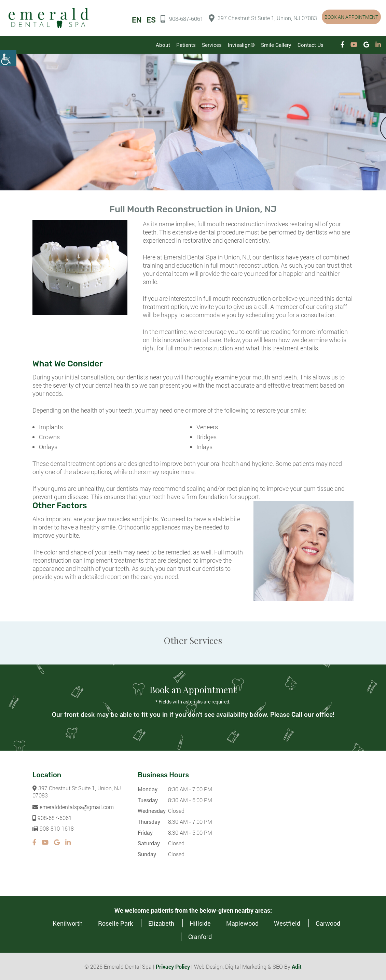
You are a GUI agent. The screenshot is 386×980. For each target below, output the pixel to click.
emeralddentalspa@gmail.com (73, 807)
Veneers (207, 427)
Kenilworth (68, 923)
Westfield (287, 923)
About (163, 45)
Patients (186, 45)
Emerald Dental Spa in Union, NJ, (207, 257)
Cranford (200, 936)
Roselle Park (115, 923)
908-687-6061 (182, 19)
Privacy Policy (173, 966)
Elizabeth (161, 923)
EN (137, 20)
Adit (297, 966)
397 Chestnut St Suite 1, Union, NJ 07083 (263, 18)
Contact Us (311, 45)
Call (297, 714)
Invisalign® (241, 45)
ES (151, 20)
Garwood (328, 923)
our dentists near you (145, 377)
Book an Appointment (351, 17)
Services (212, 45)
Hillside (200, 923)
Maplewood (242, 923)
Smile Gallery (276, 45)
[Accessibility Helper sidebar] (8, 58)
